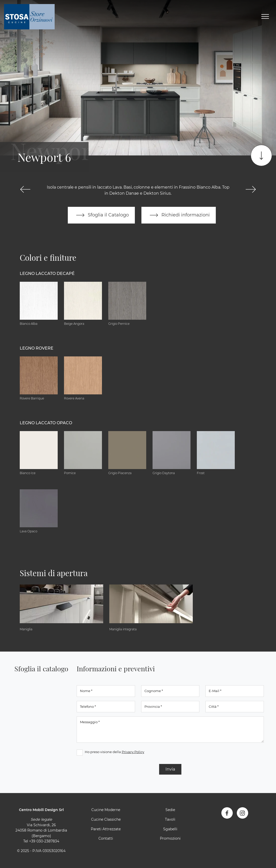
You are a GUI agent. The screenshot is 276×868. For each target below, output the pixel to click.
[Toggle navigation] (265, 17)
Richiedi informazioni (179, 215)
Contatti (106, 838)
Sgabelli (170, 829)
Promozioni (170, 838)
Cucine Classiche (106, 819)
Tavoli (170, 819)
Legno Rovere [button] (37, 348)
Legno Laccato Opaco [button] (46, 423)
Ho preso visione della (114, 752)
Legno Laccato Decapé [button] (47, 274)
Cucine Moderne (106, 810)
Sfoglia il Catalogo (101, 215)
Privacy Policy (133, 752)
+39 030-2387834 (44, 841)
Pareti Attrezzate (106, 829)
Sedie (170, 810)
